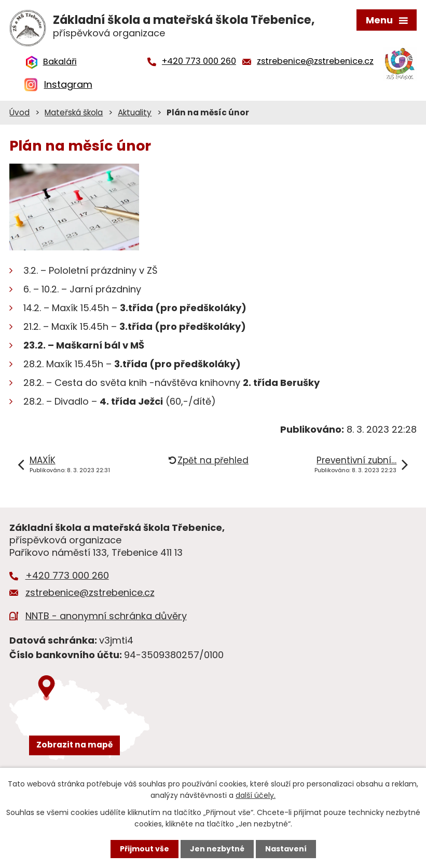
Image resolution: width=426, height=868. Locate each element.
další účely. (256, 795)
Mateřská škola (74, 112)
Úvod (19, 112)
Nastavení (286, 849)
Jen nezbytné (217, 849)
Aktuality (135, 112)
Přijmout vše (145, 849)
